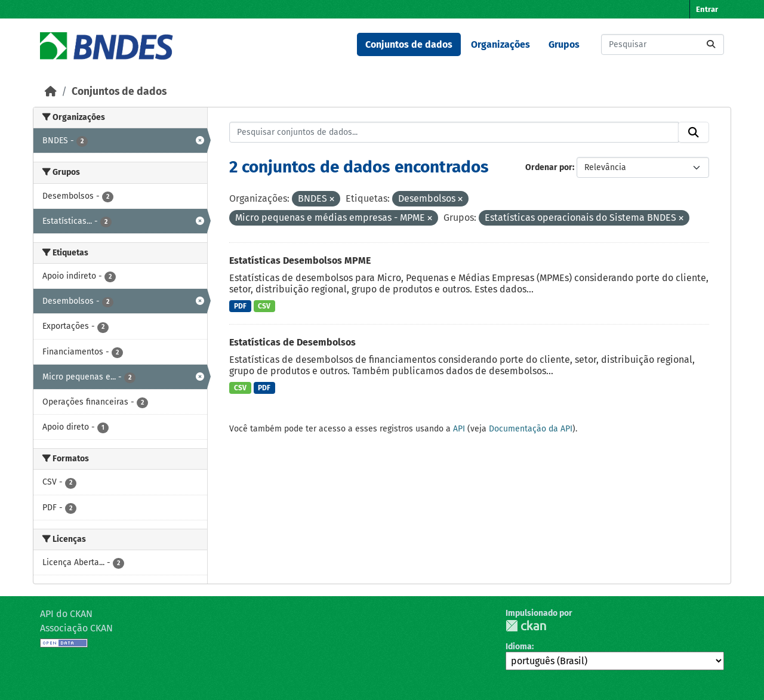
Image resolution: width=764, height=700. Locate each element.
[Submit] (711, 44)
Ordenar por (549, 167)
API (459, 429)
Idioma (519, 647)
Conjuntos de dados (409, 44)
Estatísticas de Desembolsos (292, 342)
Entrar (707, 9)
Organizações (500, 44)
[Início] (51, 92)
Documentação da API (531, 429)
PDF (240, 306)
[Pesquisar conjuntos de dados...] (663, 44)
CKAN (526, 626)
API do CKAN (66, 614)
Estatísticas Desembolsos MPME (300, 260)
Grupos (564, 44)
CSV (264, 306)
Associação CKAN (76, 628)
